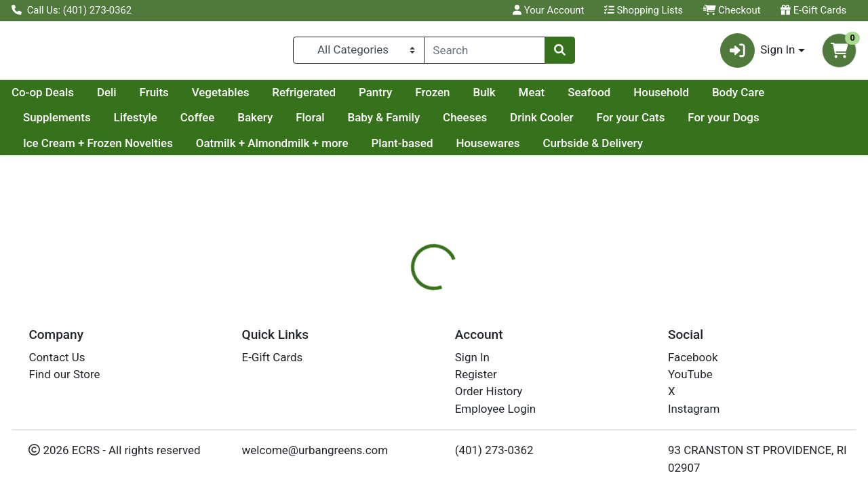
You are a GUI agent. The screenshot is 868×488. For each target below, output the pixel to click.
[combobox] (485, 53)
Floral (386, 123)
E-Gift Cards (813, 10)
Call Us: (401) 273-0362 (72, 10)
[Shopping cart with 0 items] (839, 53)
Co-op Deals (172, 98)
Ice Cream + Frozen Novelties (98, 148)
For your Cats (706, 123)
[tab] (399, 362)
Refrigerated (433, 98)
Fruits (283, 98)
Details (399, 363)
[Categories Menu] (358, 53)
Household (790, 98)
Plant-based (402, 148)
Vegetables (350, 98)
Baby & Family (459, 123)
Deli (236, 98)
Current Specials (65, 98)
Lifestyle (211, 123)
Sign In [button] (758, 53)
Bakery (331, 123)
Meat (661, 98)
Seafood (718, 98)
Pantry (504, 98)
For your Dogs (799, 123)
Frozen (561, 98)
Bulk (613, 98)
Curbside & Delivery (592, 148)
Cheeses (540, 123)
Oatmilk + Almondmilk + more (272, 148)
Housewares (488, 148)
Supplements (132, 123)
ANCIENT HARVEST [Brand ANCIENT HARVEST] (551, 447)
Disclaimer (463, 363)
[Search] (485, 53)
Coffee (273, 123)
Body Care (49, 123)
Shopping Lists (644, 10)
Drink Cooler (617, 123)
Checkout (732, 10)
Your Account (548, 10)
